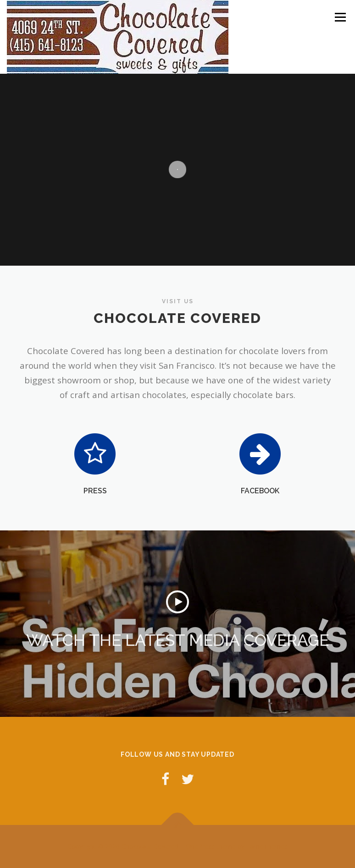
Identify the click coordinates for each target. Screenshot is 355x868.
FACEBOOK (260, 491)
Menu (340, 17)
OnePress (200, 846)
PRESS (95, 491)
